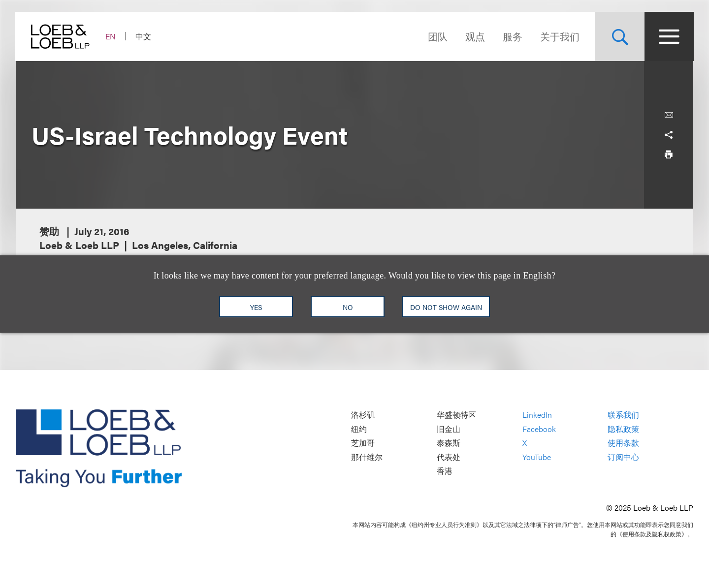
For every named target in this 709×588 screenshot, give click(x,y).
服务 (512, 36)
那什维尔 (367, 457)
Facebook (539, 429)
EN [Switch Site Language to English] (111, 36)
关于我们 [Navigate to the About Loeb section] (559, 36)
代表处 (449, 457)
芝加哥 (363, 443)
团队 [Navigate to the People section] (437, 36)
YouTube (537, 457)
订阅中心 (623, 457)
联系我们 (623, 415)
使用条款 (623, 443)
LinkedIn (537, 415)
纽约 (359, 429)
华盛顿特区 (456, 415)
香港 (445, 471)
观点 (475, 36)
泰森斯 (449, 443)
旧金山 (449, 429)
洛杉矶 (363, 415)
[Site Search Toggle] (619, 36)
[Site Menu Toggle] (669, 36)
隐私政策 (623, 429)
